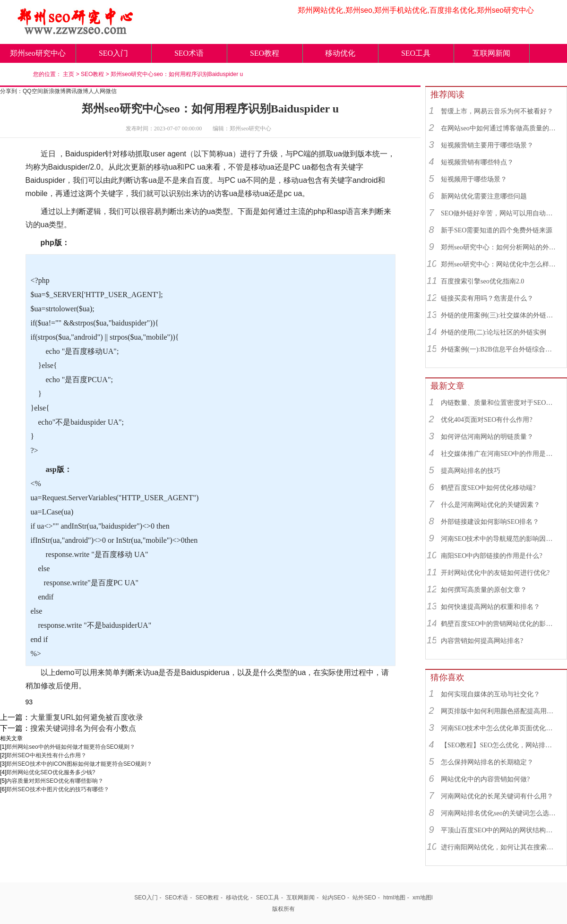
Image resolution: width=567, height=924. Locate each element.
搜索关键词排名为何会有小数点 (83, 728)
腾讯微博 (77, 91)
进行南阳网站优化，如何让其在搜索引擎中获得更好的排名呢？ (499, 847)
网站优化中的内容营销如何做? (485, 779)
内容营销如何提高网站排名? (482, 641)
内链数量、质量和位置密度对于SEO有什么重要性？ (499, 403)
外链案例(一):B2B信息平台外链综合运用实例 (499, 349)
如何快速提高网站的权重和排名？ (490, 607)
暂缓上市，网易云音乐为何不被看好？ (497, 111)
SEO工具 (416, 53)
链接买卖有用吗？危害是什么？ (487, 298)
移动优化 (340, 53)
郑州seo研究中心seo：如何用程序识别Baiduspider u (177, 74)
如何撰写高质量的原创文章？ (484, 590)
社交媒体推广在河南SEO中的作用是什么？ (499, 454)
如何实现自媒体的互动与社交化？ (490, 694)
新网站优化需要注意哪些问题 (484, 196)
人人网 (97, 91)
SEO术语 (189, 53)
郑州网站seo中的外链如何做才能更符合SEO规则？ (71, 747)
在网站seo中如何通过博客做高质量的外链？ (499, 128)
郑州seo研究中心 (38, 53)
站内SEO (334, 898)
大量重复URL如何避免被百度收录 (87, 717)
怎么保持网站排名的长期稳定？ (487, 762)
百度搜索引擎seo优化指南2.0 (482, 281)
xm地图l (423, 898)
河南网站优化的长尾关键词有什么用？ (497, 796)
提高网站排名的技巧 (471, 471)
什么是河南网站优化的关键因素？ (490, 505)
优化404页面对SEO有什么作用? (487, 420)
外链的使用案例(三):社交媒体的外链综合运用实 (499, 315)
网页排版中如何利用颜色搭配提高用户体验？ (499, 711)
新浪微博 (54, 91)
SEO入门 (113, 53)
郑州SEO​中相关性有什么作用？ (46, 755)
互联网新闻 (491, 53)
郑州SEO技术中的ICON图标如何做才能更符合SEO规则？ (79, 764)
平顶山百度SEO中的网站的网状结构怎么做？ (499, 830)
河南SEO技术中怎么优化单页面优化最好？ (499, 728)
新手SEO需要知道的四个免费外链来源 (497, 230)
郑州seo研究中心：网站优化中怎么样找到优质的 (499, 264)
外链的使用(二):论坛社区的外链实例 (494, 332)
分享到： (11, 91)
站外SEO (364, 898)
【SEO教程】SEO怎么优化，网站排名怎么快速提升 (499, 745)
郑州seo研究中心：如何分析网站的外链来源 (499, 247)
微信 (111, 91)
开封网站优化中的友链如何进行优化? (495, 573)
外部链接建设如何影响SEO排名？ (490, 522)
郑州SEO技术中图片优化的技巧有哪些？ (57, 789)
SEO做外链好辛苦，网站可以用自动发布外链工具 (499, 213)
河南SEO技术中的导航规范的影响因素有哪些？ (499, 539)
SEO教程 (265, 53)
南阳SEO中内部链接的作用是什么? (492, 556)
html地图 (394, 898)
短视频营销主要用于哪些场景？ (487, 145)
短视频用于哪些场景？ (474, 179)
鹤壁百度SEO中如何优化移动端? (488, 488)
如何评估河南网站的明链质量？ (487, 437)
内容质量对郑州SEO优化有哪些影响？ (55, 781)
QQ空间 (33, 91)
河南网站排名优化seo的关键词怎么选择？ (499, 813)
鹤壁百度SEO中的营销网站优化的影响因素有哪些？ (499, 624)
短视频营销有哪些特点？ (477, 162)
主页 (69, 74)
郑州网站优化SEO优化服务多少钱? (51, 772)
